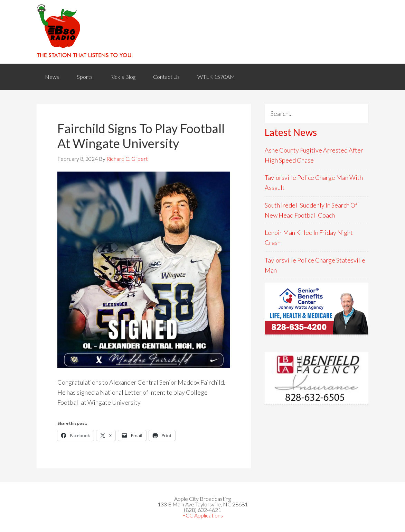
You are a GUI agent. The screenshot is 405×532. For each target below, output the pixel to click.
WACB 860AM (202, 32)
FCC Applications (202, 515)
